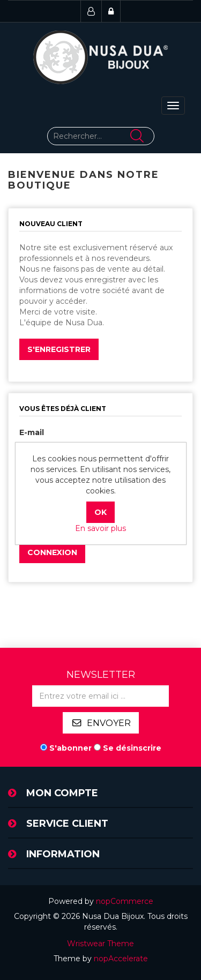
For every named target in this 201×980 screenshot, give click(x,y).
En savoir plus (100, 528)
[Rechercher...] (101, 136)
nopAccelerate (121, 959)
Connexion (52, 552)
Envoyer (109, 723)
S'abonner (70, 748)
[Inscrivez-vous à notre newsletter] (100, 696)
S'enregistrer (59, 349)
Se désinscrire (132, 748)
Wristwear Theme (100, 944)
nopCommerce (125, 901)
